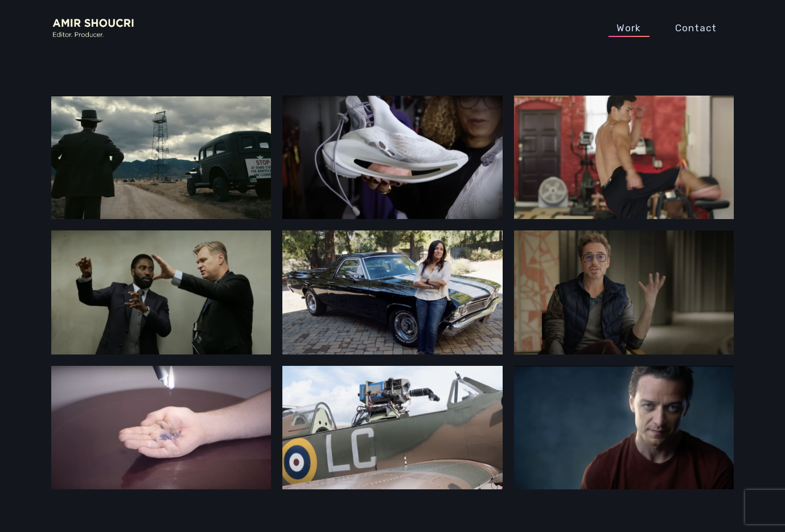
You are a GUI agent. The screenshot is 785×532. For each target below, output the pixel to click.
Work (629, 28)
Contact (696, 28)
